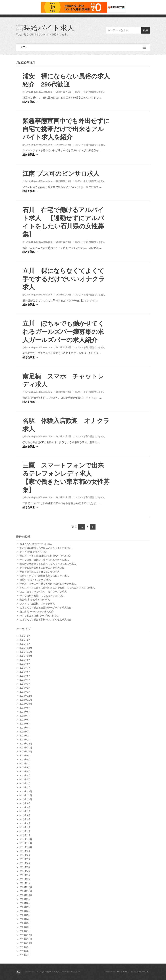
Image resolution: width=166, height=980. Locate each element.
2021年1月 (25, 883)
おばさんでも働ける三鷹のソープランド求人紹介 (45, 608)
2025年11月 (26, 652)
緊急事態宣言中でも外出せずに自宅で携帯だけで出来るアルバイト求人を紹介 (66, 129)
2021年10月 (26, 847)
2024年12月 (26, 696)
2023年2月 (25, 784)
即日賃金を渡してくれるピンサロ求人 (40, 572)
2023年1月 (25, 787)
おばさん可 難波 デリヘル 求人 (36, 544)
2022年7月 (25, 811)
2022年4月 (25, 823)
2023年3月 (25, 780)
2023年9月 (25, 756)
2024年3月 (25, 732)
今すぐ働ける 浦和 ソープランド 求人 (39, 616)
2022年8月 (25, 807)
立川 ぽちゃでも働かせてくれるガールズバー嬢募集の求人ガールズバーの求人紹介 (63, 332)
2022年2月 (25, 831)
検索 (146, 30)
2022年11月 (26, 795)
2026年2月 (25, 640)
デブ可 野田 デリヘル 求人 (34, 552)
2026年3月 (25, 636)
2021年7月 (25, 859)
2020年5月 (25, 915)
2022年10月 (26, 799)
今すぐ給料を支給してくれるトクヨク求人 (42, 596)
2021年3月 (25, 875)
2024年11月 (26, 700)
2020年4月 (25, 919)
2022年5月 (25, 819)
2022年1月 (25, 835)
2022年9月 (25, 803)
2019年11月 (26, 939)
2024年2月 (25, 736)
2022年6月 (25, 815)
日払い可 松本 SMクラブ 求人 (35, 580)
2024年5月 (25, 724)
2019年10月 (26, 943)
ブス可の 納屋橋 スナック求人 (37, 604)
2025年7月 (25, 668)
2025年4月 (25, 680)
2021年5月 (25, 867)
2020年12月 (26, 887)
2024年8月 (25, 712)
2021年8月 (25, 855)
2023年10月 (26, 752)
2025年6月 (25, 672)
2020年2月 (25, 927)
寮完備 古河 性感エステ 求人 (35, 600)
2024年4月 (25, 728)
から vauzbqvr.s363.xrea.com (37, 92)
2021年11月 (26, 843)
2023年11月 (26, 748)
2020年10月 (26, 895)
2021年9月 (25, 851)
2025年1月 (25, 692)
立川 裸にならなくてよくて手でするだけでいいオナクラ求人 (64, 279)
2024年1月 (25, 740)
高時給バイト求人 (45, 28)
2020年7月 (25, 907)
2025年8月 (25, 664)
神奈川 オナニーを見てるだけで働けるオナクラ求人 (48, 584)
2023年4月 (25, 776)
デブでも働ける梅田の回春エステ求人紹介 (42, 568)
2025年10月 (26, 656)
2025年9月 (25, 660)
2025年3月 (25, 684)
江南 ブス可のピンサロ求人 (61, 174)
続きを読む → (30, 102)
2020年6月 (25, 911)
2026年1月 (25, 644)
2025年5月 (25, 676)
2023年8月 (25, 760)
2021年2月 (25, 879)
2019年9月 (25, 947)
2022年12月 (26, 791)
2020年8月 (25, 903)
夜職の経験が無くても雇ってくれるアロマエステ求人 (48, 564)
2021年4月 (25, 871)
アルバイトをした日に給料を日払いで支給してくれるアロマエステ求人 (57, 588)
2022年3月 (25, 827)
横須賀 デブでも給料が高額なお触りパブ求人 (44, 576)
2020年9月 (25, 899)
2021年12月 (26, 839)
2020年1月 (25, 931)
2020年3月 (25, 923)
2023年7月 (25, 764)
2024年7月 (25, 716)
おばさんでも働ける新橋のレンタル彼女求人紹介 (45, 620)
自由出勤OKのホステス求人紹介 (37, 612)
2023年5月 (25, 772)
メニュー (83, 47)
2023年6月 (25, 768)
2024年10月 (26, 704)
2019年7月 (25, 955)
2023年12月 (26, 744)
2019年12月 (26, 935)
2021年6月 (25, 863)
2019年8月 (25, 951)
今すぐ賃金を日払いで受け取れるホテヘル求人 (44, 560)
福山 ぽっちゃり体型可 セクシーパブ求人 (43, 592)
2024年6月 (25, 720)
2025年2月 (25, 688)
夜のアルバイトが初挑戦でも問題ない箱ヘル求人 (45, 556)
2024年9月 (25, 708)
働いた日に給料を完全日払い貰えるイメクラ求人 (45, 548)
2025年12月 (26, 648)
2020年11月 (26, 891)
